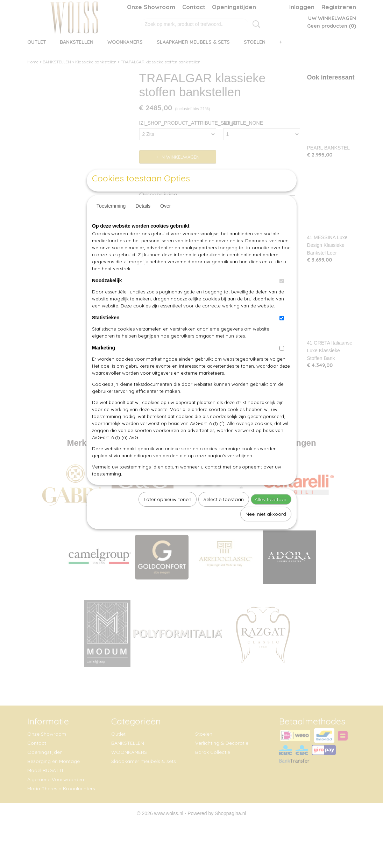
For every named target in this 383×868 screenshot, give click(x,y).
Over (165, 222)
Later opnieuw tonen (168, 515)
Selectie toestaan (224, 515)
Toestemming (111, 222)
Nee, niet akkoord (266, 530)
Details (143, 222)
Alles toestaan (271, 515)
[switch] (282, 297)
